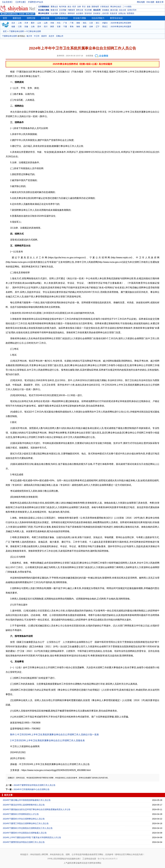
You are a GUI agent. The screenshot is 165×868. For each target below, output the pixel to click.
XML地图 (150, 2)
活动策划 (97, 13)
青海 (72, 27)
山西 (46, 23)
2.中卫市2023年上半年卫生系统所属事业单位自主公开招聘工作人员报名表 (47, 740)
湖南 (78, 23)
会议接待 (80, 13)
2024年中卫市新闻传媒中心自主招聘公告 (32, 789)
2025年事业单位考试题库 (121, 27)
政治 (69, 7)
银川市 (29, 36)
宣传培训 (88, 13)
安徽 (26, 27)
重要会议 (54, 7)
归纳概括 (106, 10)
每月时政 (63, 7)
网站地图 (141, 2)
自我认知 (122, 13)
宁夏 (65, 27)
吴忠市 (51, 36)
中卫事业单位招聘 (34, 31)
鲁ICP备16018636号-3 (107, 859)
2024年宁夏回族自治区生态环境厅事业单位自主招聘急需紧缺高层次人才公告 (37, 809)
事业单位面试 (44, 13)
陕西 (52, 27)
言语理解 (63, 10)
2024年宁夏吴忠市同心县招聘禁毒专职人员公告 (24, 805)
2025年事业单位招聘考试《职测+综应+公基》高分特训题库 (82, 64)
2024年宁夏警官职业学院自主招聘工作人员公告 (34, 785)
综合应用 (97, 10)
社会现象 (54, 13)
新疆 (85, 27)
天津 (26, 23)
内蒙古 (105, 23)
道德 (89, 7)
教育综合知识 (116, 18)
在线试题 (45, 18)
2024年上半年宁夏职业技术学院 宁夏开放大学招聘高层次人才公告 (32, 837)
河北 (59, 23)
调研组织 (71, 13)
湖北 (85, 23)
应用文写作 (132, 10)
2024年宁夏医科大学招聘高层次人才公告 (21, 814)
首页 (5, 18)
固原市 (44, 36)
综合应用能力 (98, 18)
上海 (20, 23)
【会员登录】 (7, 2)
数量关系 (54, 10)
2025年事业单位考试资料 (121, 23)
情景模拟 (130, 13)
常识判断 (88, 10)
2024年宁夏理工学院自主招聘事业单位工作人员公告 (26, 823)
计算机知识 (105, 7)
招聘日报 (31, 18)
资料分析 (80, 10)
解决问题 (114, 10)
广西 (72, 23)
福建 (13, 27)
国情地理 (95, 7)
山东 (39, 23)
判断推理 (71, 10)
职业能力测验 (44, 10)
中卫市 (37, 36)
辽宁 (98, 27)
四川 (46, 27)
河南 (52, 23)
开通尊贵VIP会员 (35, 2)
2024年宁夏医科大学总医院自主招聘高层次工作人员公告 (28, 828)
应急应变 (114, 13)
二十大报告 (127, 7)
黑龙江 (105, 27)
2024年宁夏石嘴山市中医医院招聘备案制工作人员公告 (27, 800)
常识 (84, 7)
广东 (65, 23)
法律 (79, 7)
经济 (74, 7)
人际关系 (105, 13)
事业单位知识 (116, 7)
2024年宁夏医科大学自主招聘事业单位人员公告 (24, 819)
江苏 (91, 23)
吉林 (91, 27)
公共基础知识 (44, 7)
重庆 (33, 23)
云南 (33, 27)
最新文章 (160, 2)
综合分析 (123, 10)
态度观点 (63, 13)
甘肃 (59, 27)
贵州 (39, 27)
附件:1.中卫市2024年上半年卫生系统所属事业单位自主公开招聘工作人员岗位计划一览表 (55, 735)
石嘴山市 (60, 36)
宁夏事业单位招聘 (16, 31)
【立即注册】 (21, 2)
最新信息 (17, 18)
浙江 (98, 23)
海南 (78, 27)
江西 (20, 27)
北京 (13, 23)
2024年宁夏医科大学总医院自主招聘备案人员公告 (25, 833)
